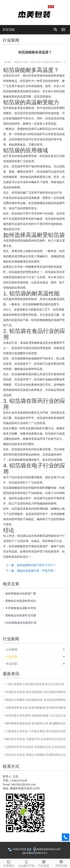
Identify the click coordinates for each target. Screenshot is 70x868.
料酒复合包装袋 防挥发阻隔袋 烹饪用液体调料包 (36, 692)
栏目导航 (9, 30)
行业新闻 (12, 657)
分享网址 (9, 863)
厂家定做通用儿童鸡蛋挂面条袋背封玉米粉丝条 (35, 684)
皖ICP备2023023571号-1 (35, 853)
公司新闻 (12, 650)
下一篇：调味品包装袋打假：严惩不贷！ (31, 571)
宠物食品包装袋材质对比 (21, 601)
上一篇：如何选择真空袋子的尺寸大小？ (31, 565)
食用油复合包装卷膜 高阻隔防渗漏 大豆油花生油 (36, 715)
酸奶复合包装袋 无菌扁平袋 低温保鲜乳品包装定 (36, 739)
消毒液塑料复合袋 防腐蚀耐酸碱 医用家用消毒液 (36, 708)
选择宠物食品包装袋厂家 (21, 593)
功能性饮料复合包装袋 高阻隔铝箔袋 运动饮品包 (36, 747)
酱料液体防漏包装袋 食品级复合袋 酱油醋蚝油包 (36, 723)
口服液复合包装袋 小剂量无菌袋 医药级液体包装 (36, 731)
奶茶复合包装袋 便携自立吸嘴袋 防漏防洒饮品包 (36, 755)
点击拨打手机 (26, 863)
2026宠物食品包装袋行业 (21, 623)
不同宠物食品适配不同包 (21, 608)
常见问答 (12, 664)
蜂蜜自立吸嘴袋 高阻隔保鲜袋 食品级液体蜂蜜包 (36, 700)
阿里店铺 (61, 863)
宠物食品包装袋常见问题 (21, 615)
